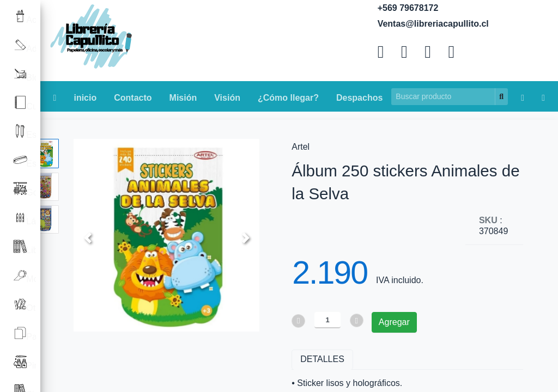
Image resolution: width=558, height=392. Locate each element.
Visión (227, 98)
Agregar (394, 322)
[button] (87, 238)
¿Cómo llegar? (288, 98)
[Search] (443, 97)
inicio (85, 98)
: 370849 (493, 226)
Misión (183, 98)
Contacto (133, 98)
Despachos (359, 98)
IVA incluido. (400, 280)
